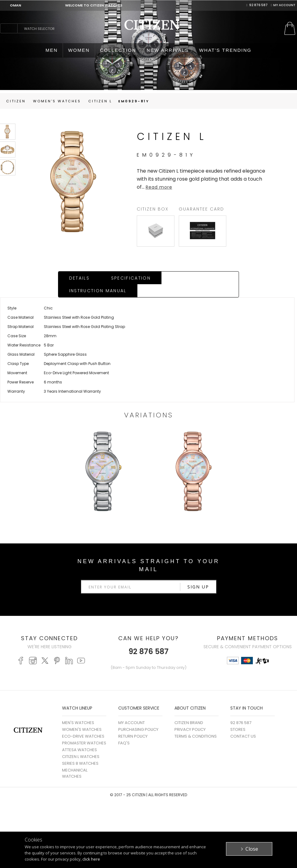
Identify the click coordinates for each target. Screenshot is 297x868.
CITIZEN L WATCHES (81, 744)
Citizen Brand (189, 710)
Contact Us (243, 724)
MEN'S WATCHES (78, 710)
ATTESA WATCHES (79, 737)
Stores (238, 717)
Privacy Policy (190, 717)
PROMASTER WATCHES (84, 730)
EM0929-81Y (134, 101)
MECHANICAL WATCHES (75, 761)
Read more (159, 187)
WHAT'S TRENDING (225, 50)
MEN (52, 50)
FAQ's (124, 730)
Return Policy (133, 724)
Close (252, 849)
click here (91, 859)
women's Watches (57, 101)
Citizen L (100, 101)
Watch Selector (39, 29)
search (9, 28)
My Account (283, 5)
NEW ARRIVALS (168, 50)
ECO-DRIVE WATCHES (83, 724)
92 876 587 (257, 5)
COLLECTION (118, 50)
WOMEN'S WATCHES (82, 717)
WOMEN (79, 50)
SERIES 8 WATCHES (80, 751)
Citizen (16, 101)
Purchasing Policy (138, 717)
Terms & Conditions (196, 724)
